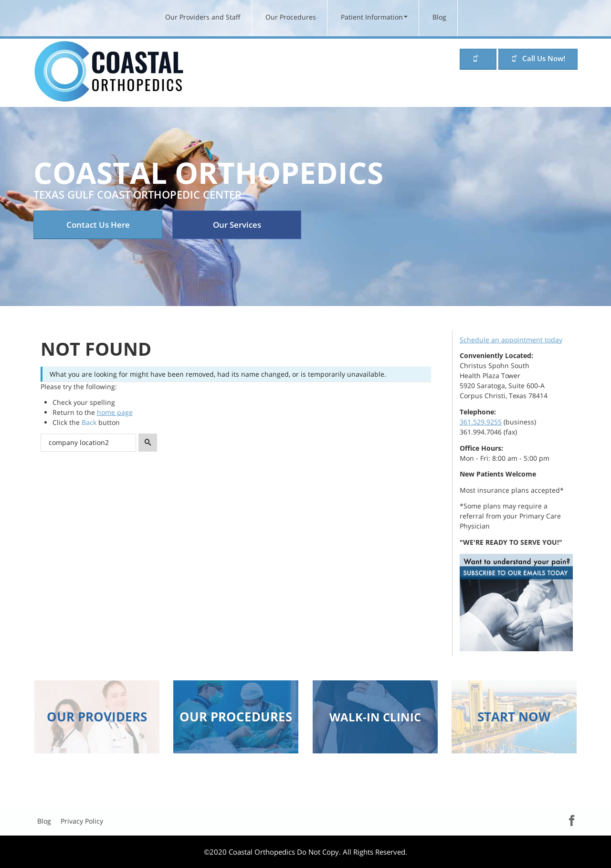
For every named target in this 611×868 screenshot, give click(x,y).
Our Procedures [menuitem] (291, 17)
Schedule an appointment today (511, 340)
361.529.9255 (481, 422)
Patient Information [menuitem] (372, 17)
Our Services (237, 225)
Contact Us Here (98, 225)
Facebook (563, 820)
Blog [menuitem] (439, 17)
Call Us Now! (544, 58)
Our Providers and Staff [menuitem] (203, 17)
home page (115, 412)
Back (89, 422)
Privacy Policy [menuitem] (82, 821)
